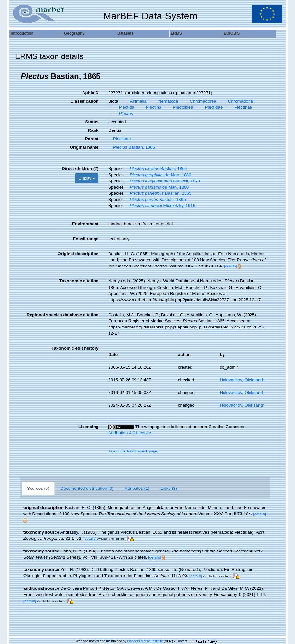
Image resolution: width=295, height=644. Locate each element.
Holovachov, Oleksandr (242, 380)
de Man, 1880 (158, 175)
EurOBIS (232, 33)
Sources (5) (38, 488)
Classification (85, 101)
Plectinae (241, 107)
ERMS (176, 33)
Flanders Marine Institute (145, 641)
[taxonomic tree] (121, 451)
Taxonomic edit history (75, 348)
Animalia (136, 101)
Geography (74, 33)
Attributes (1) (137, 488)
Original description (78, 254)
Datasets (125, 33)
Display (87, 178)
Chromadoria (238, 101)
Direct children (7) (80, 169)
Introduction (22, 33)
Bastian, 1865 (131, 147)
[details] (231, 266)
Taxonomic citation (79, 281)
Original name (84, 147)
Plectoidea (181, 107)
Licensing (88, 427)
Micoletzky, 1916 (160, 206)
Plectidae (211, 107)
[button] (18, 76)
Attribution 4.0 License (130, 433)
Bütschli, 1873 (162, 181)
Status (92, 122)
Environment (85, 224)
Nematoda (166, 101)
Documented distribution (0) (87, 488)
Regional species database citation (63, 315)
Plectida (124, 107)
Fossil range (86, 239)
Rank (93, 130)
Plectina (151, 107)
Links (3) (169, 488)
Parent (92, 139)
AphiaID (90, 93)
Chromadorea (201, 101)
